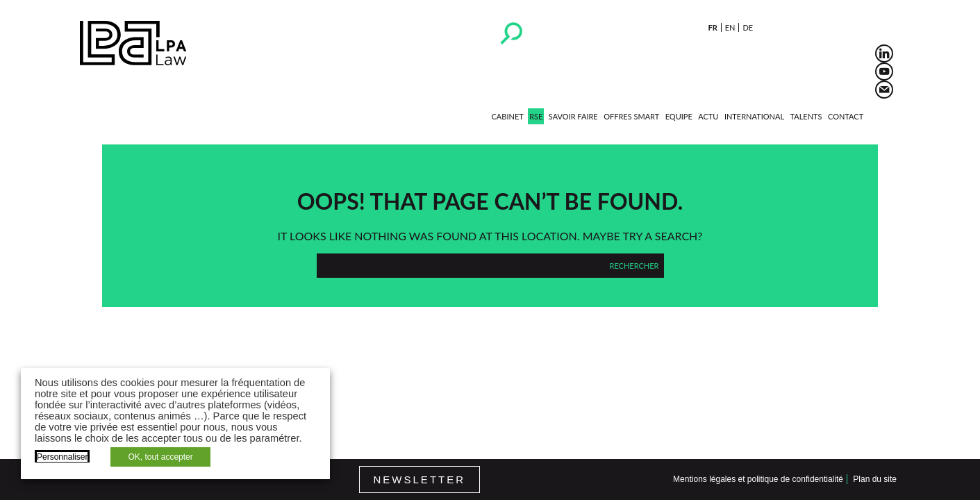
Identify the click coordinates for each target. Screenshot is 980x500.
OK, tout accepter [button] (160, 457)
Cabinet (508, 116)
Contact (846, 116)
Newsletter (420, 480)
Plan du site (875, 479)
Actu (708, 116)
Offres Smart (631, 116)
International (754, 116)
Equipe (679, 116)
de (748, 27)
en (730, 27)
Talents (806, 116)
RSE (536, 116)
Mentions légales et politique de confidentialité (758, 479)
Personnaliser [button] (62, 457)
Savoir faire (573, 116)
